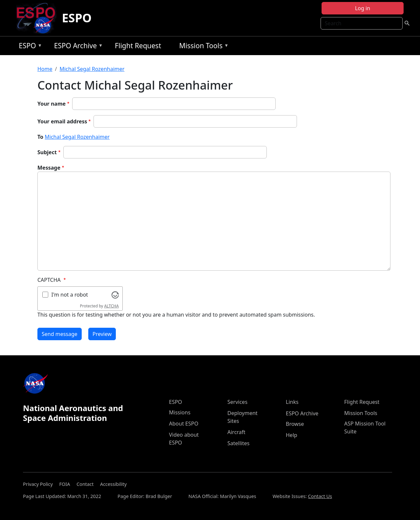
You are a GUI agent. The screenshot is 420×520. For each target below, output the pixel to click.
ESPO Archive (77, 47)
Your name (52, 104)
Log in (363, 8)
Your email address (62, 121)
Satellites (238, 443)
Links (292, 402)
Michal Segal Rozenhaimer (92, 69)
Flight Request (138, 46)
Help (292, 435)
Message (49, 168)
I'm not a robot (70, 295)
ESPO (77, 18)
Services (237, 402)
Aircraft (236, 432)
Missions (180, 412)
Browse (295, 424)
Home (45, 69)
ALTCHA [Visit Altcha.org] (112, 306)
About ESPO (184, 424)
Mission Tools (202, 47)
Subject (47, 152)
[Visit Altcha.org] (115, 294)
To (40, 137)
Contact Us (320, 496)
